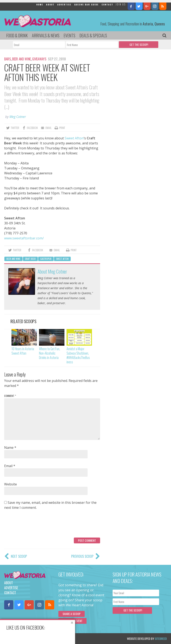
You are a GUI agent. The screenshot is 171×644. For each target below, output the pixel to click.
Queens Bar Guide (86, 4)
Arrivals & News (46, 35)
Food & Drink (17, 35)
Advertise (64, 4)
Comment (10, 396)
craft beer (30, 259)
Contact (107, 4)
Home (40, 4)
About (50, 4)
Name (10, 448)
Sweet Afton (74, 138)
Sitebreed (161, 638)
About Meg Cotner (52, 271)
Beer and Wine (21, 59)
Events (69, 35)
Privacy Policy (46, 638)
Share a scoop (72, 614)
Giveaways (39, 59)
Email (10, 466)
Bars (8, 59)
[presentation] (36, 525)
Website (11, 484)
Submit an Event (72, 621)
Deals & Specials (93, 35)
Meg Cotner (18, 117)
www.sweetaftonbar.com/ (24, 238)
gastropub (46, 259)
